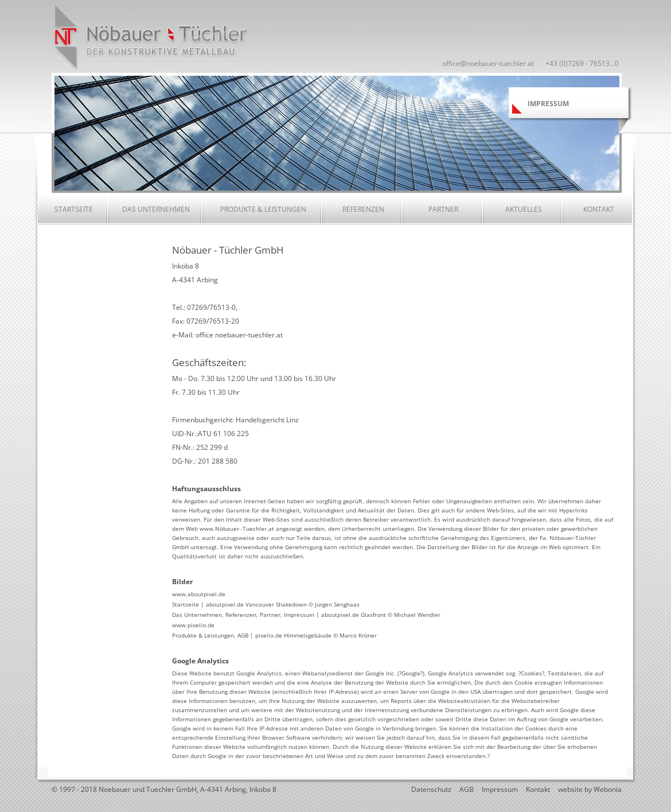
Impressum (500, 789)
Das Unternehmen (156, 209)
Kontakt (599, 209)
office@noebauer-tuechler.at (488, 63)
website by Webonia (590, 789)
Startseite (74, 209)
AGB (467, 789)
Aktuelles (524, 209)
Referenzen (363, 209)
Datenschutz (431, 789)
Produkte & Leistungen (263, 209)
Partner (443, 209)
